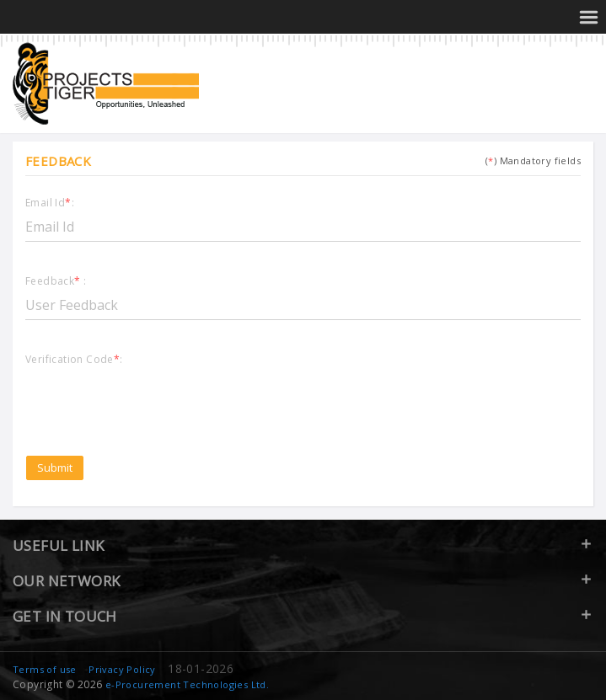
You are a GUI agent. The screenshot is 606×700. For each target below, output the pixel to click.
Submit (55, 468)
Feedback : (56, 282)
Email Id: (50, 203)
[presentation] (153, 400)
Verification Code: (74, 360)
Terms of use (45, 669)
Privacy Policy (122, 669)
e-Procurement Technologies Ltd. (187, 684)
